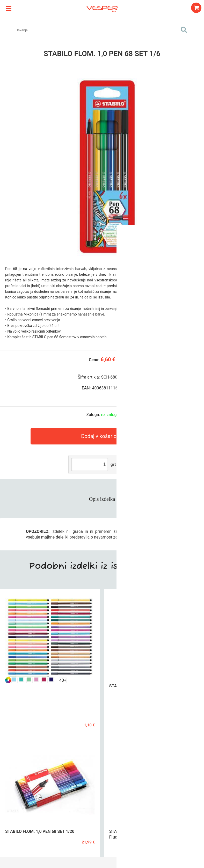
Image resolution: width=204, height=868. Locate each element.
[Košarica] (196, 8)
